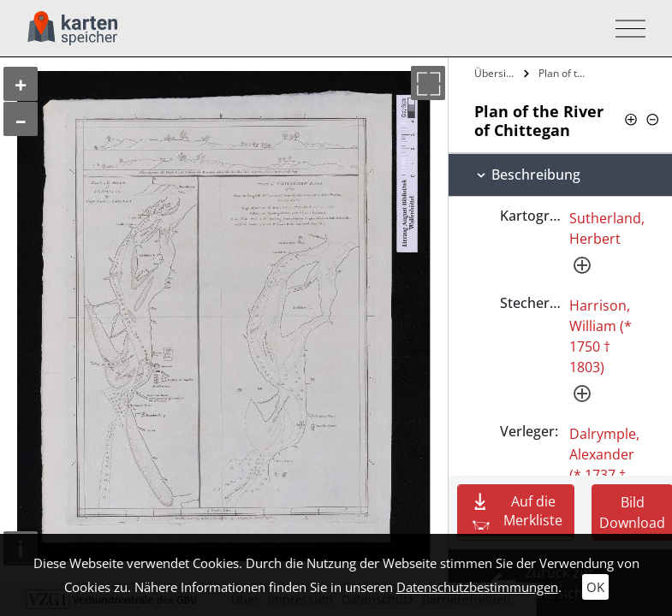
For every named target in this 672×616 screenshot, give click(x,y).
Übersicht (497, 73)
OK (595, 587)
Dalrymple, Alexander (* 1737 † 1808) (604, 465)
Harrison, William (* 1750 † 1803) (601, 336)
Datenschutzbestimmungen (477, 587)
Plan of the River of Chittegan (566, 73)
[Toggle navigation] (625, 29)
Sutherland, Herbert (607, 228)
